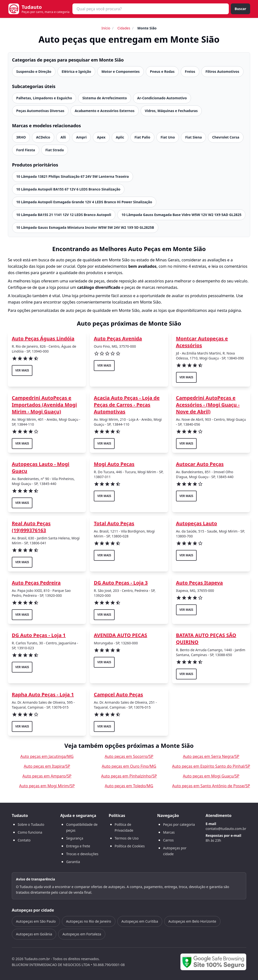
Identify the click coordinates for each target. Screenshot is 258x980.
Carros (168, 840)
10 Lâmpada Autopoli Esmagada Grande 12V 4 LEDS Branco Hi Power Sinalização (84, 202)
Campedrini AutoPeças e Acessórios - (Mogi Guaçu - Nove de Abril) (208, 405)
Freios (190, 71)
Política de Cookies (130, 846)
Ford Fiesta (26, 150)
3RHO (21, 137)
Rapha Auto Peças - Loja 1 (43, 694)
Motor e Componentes (121, 71)
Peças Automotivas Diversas (40, 111)
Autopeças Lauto (197, 523)
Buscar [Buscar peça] (240, 9)
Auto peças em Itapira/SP (47, 766)
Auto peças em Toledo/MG (129, 786)
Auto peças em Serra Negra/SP (211, 756)
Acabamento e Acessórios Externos (105, 111)
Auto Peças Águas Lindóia (43, 338)
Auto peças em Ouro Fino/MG (129, 766)
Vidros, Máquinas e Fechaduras (171, 111)
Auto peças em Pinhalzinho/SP (129, 776)
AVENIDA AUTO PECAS (120, 635)
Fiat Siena (193, 137)
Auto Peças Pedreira (36, 583)
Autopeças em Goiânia (34, 934)
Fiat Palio (142, 137)
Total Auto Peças (114, 523)
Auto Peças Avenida (118, 338)
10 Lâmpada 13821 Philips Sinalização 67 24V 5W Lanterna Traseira (73, 176)
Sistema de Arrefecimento (104, 98)
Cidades (124, 28)
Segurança (75, 838)
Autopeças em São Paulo (36, 921)
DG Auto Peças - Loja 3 (121, 583)
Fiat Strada (55, 150)
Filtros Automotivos (222, 71)
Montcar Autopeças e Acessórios (202, 342)
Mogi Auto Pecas (114, 464)
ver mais (22, 370)
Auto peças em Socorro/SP (129, 756)
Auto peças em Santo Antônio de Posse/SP (211, 786)
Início (106, 28)
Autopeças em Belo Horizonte (192, 921)
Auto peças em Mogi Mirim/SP (47, 786)
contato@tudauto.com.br (226, 829)
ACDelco (43, 137)
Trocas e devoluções (82, 854)
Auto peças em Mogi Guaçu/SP (211, 776)
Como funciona (30, 832)
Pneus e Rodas (162, 71)
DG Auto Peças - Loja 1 (39, 635)
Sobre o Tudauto (31, 824)
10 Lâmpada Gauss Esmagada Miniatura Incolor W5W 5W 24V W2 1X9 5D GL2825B (85, 227)
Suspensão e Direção (34, 71)
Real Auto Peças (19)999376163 (31, 527)
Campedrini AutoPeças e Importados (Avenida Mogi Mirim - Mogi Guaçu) (44, 405)
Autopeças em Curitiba (140, 921)
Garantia (73, 862)
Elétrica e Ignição (76, 71)
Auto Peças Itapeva (199, 583)
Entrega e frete (78, 846)
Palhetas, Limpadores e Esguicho (44, 98)
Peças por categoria (179, 824)
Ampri (81, 137)
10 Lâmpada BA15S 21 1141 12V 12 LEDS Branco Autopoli (64, 215)
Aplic (120, 137)
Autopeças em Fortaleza (82, 934)
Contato (24, 840)
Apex (101, 137)
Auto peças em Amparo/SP (47, 776)
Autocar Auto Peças (200, 464)
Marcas (169, 832)
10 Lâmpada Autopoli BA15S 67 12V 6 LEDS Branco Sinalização (68, 189)
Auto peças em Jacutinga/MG (47, 756)
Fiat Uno (168, 137)
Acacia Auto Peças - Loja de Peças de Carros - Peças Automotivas (127, 405)
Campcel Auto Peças (118, 694)
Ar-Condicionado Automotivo (162, 98)
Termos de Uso (127, 838)
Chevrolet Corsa (226, 137)
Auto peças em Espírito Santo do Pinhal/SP (211, 766)
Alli (63, 137)
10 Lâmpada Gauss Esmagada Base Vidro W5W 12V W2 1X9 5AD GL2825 (181, 215)
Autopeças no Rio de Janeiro (89, 921)
